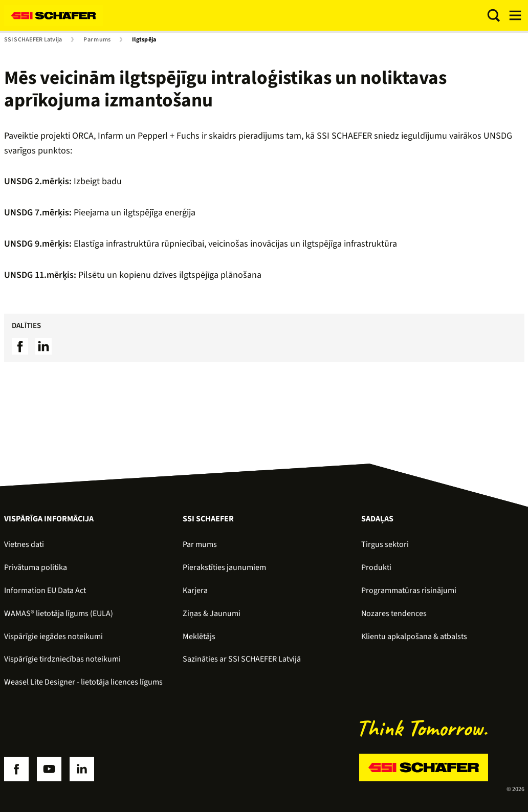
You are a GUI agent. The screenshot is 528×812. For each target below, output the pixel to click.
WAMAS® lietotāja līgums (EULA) (59, 613)
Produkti (376, 567)
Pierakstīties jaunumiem (224, 567)
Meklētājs (199, 637)
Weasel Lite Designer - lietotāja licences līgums (83, 682)
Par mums (97, 40)
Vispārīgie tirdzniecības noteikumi (62, 659)
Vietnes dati (24, 544)
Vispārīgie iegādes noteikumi (53, 637)
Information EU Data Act (45, 590)
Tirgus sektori (385, 544)
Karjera (195, 590)
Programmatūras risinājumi (409, 590)
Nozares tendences (394, 613)
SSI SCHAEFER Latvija (33, 40)
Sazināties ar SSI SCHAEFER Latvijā (242, 659)
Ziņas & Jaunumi (212, 613)
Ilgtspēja (144, 40)
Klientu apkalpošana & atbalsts (414, 637)
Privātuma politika (36, 567)
